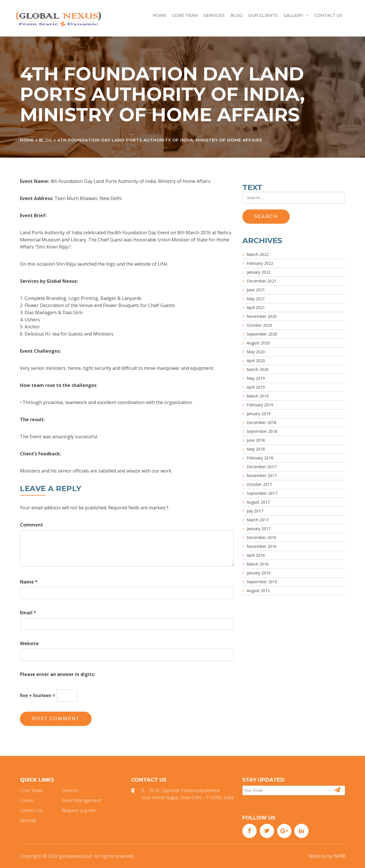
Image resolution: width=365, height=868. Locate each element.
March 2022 (258, 254)
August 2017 (258, 502)
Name (29, 582)
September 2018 (262, 431)
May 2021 (256, 299)
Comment (32, 525)
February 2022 (260, 263)
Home (159, 15)
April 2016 (256, 555)
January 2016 (259, 573)
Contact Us (328, 15)
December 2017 (261, 467)
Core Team (185, 15)
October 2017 (259, 484)
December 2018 (261, 422)
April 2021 (256, 307)
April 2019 (256, 387)
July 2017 (255, 511)
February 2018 (260, 458)
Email (28, 613)
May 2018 (256, 449)
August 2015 (258, 591)
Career (27, 800)
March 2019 (258, 396)
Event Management (82, 800)
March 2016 (258, 564)
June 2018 (256, 440)
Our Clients (263, 15)
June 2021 (256, 290)
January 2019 (259, 414)
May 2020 (256, 352)
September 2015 (262, 582)
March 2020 (258, 369)
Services (214, 15)
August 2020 (258, 343)
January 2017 (259, 529)
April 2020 (256, 361)
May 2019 (256, 378)
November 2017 (262, 476)
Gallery (296, 15)
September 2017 (262, 493)
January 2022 (259, 272)
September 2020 (262, 334)
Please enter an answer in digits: (57, 674)
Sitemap (28, 820)
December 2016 (261, 537)
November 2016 (262, 546)
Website (29, 643)
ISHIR (339, 856)
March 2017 (258, 520)
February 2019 (260, 405)
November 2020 (262, 316)
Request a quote (79, 810)
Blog (237, 15)
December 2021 (261, 281)
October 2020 (259, 325)
